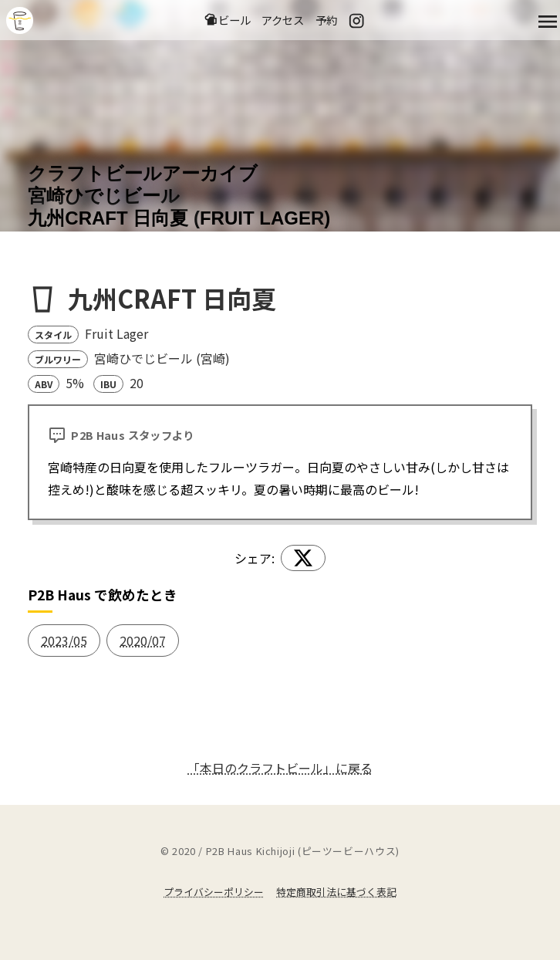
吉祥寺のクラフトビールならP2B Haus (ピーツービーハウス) (20, 20)
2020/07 (143, 641)
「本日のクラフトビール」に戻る (280, 768)
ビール (227, 20)
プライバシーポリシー (214, 892)
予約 (326, 20)
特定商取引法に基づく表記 (336, 892)
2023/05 (64, 641)
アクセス (283, 20)
